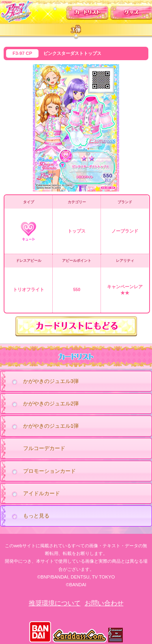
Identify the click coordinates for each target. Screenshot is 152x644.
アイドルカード (34, 494)
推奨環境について (55, 603)
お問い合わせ (104, 603)
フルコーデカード (44, 448)
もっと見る (28, 516)
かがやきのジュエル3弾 (43, 382)
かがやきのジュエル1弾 (43, 426)
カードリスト (87, 11)
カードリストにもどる (76, 326)
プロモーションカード (42, 472)
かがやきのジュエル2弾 (43, 404)
